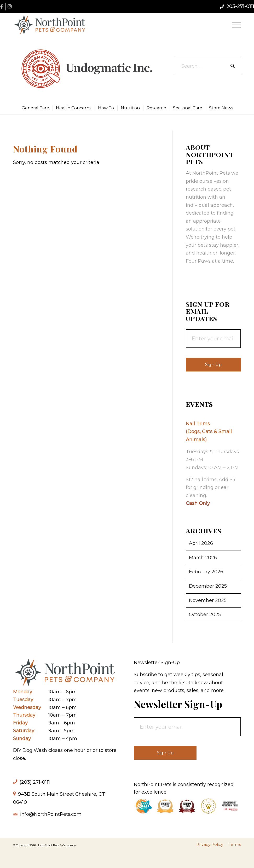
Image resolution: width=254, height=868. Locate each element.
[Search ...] (207, 66)
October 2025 (205, 615)
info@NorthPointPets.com (51, 814)
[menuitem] (235, 25)
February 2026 (206, 572)
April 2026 (201, 543)
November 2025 (208, 600)
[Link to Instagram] (9, 7)
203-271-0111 (240, 7)
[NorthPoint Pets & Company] (50, 25)
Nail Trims (198, 424)
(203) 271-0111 (35, 782)
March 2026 (203, 558)
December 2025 (208, 586)
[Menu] (235, 25)
